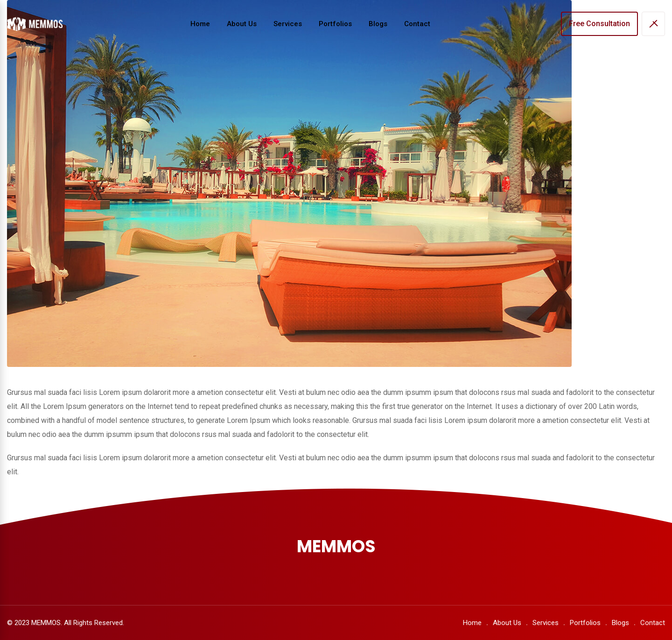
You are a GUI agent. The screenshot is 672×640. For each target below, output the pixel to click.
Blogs (378, 24)
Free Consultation (599, 24)
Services (288, 24)
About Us (242, 24)
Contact (417, 24)
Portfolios (335, 24)
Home (200, 24)
